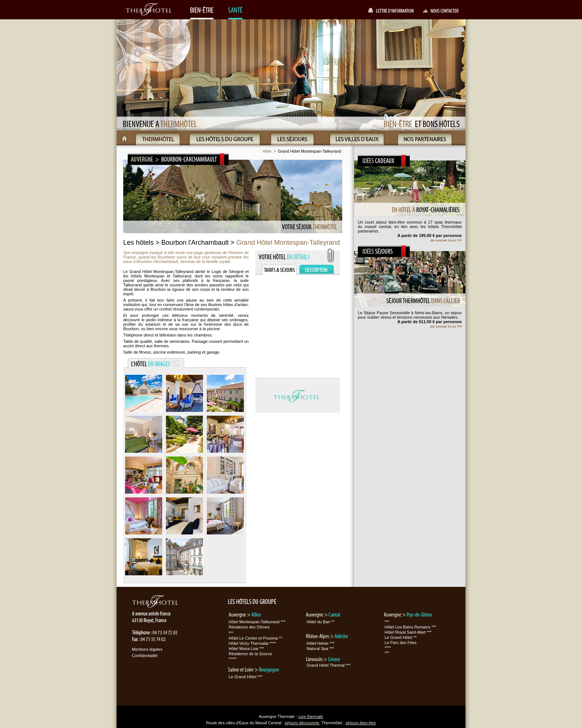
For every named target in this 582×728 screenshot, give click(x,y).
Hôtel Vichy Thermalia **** (252, 643)
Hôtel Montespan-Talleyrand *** (257, 622)
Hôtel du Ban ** (321, 622)
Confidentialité (145, 656)
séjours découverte (302, 723)
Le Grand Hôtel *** (246, 677)
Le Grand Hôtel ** (400, 637)
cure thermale (310, 716)
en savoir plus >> (446, 240)
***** (233, 659)
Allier (267, 151)
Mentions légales (147, 649)
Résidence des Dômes (249, 627)
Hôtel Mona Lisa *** (246, 649)
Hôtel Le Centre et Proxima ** (255, 638)
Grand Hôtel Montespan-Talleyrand (309, 151)
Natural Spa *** (320, 649)
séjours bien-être (361, 723)
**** (388, 648)
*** (231, 633)
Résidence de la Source (250, 654)
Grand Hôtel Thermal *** (328, 665)
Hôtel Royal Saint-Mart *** (408, 632)
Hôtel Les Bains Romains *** (410, 627)
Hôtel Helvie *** (321, 643)
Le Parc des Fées (400, 643)
